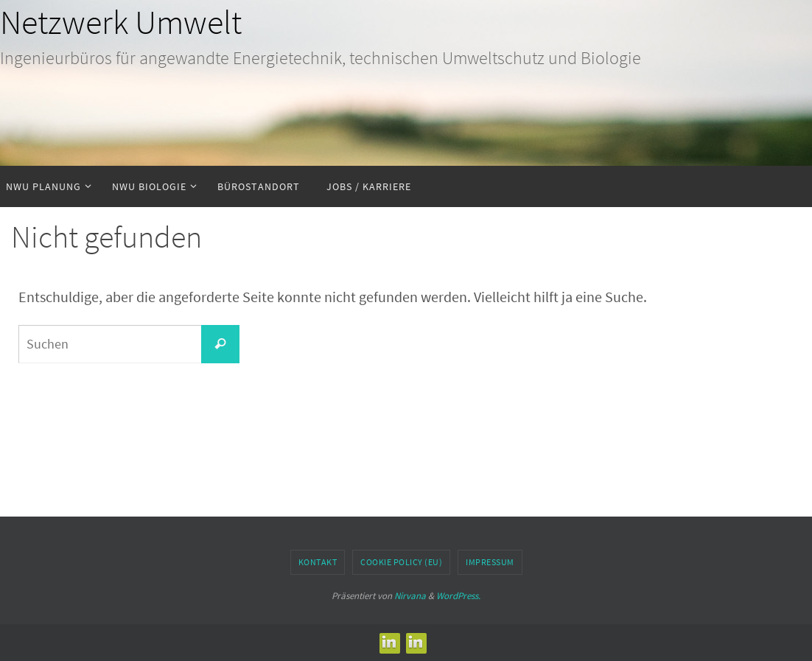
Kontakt (318, 562)
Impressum (490, 562)
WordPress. (458, 596)
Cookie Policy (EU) (401, 562)
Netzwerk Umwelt (121, 22)
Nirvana (410, 596)
